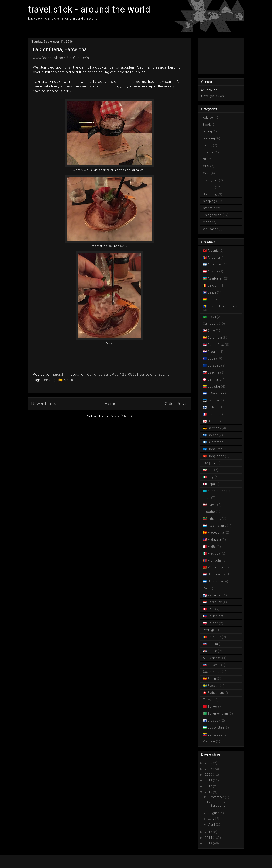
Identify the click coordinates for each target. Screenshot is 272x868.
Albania (213, 251)
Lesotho (209, 512)
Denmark (214, 379)
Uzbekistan (216, 728)
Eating (208, 145)
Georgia (214, 421)
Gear (207, 173)
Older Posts (176, 404)
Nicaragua (215, 581)
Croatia (213, 352)
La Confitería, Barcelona (60, 50)
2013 (209, 843)
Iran (211, 470)
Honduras (215, 449)
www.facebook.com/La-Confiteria (61, 58)
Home (111, 404)
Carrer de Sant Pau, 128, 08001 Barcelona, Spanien (129, 374)
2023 (209, 769)
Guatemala (216, 442)
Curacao (214, 365)
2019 (209, 780)
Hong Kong (216, 456)
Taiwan (209, 700)
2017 (209, 786)
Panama (214, 595)
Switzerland (216, 693)
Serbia (212, 651)
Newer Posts (44, 404)
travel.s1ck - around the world (89, 10)
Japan (212, 484)
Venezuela (215, 735)
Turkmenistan (218, 714)
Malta (212, 546)
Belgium (214, 285)
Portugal (210, 630)
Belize (212, 292)
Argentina (215, 264)
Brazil (212, 317)
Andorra (214, 258)
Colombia (215, 338)
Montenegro (217, 567)
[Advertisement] (219, 56)
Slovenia (214, 665)
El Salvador (216, 393)
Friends (209, 152)
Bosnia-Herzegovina (222, 306)
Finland (213, 407)
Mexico (213, 553)
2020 (209, 775)
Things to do (213, 215)
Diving (208, 131)
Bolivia (213, 299)
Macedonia (216, 532)
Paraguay (215, 602)
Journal (209, 187)
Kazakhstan (216, 491)
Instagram (211, 180)
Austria (213, 271)
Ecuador (214, 386)
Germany (214, 428)
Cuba (212, 358)
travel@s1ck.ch (213, 96)
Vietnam (209, 741)
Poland (213, 623)
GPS (207, 166)
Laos (207, 498)
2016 (209, 792)
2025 (209, 763)
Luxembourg (217, 526)
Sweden (214, 686)
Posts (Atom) (121, 416)
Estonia (213, 400)
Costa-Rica (216, 345)
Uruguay (214, 721)
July (211, 819)
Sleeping (210, 201)
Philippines (216, 616)
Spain (68, 380)
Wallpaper (211, 229)
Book (207, 125)
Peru (211, 609)
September (216, 797)
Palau (208, 588)
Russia (213, 644)
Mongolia (215, 560)
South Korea (212, 672)
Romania (214, 637)
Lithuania (215, 519)
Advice (208, 118)
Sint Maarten (213, 658)
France (213, 414)
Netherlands (217, 574)
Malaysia (214, 539)
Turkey (213, 706)
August (214, 813)
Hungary (210, 463)
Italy (211, 477)
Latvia (212, 505)
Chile (211, 331)
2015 (209, 832)
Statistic (209, 208)
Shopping (210, 194)
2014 (209, 838)
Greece (213, 435)
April (212, 824)
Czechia (214, 372)
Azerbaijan (215, 278)
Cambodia (211, 324)
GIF (206, 159)
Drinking (50, 380)
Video (208, 222)
